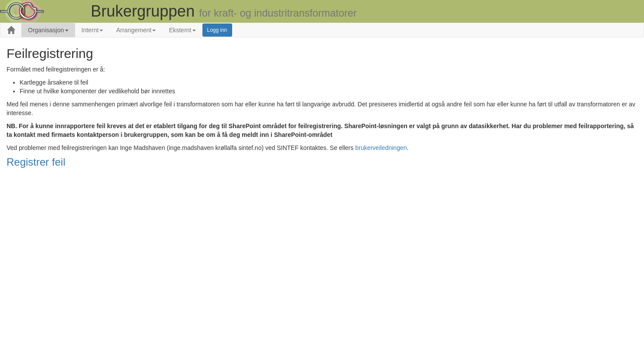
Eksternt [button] (182, 30)
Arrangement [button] (136, 30)
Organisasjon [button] (48, 30)
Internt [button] (92, 30)
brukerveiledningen (381, 148)
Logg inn (217, 30)
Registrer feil (36, 162)
